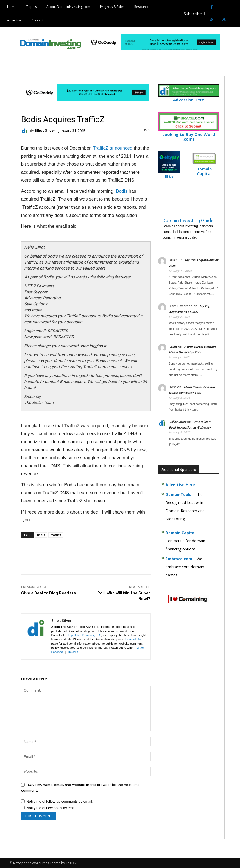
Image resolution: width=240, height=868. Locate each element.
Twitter (139, 648)
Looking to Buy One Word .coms (189, 134)
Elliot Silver (45, 130)
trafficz (56, 535)
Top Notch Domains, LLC (85, 635)
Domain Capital (180, 533)
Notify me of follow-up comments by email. (60, 801)
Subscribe (193, 14)
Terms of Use (133, 639)
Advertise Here (189, 97)
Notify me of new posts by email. (52, 808)
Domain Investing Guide (188, 221)
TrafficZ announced (113, 148)
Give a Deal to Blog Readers (49, 593)
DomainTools (178, 494)
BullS (174, 346)
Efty (169, 174)
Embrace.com (179, 559)
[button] (235, 14)
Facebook (58, 652)
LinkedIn (73, 652)
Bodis (122, 191)
